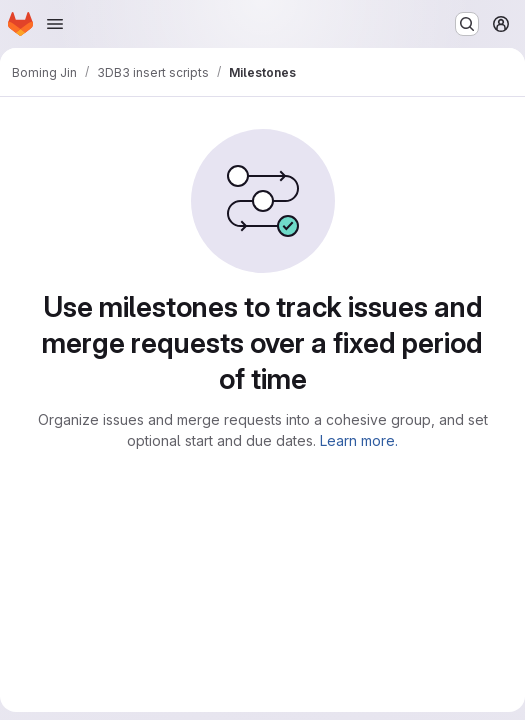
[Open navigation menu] (55, 24)
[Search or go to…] (467, 24)
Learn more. (359, 440)
